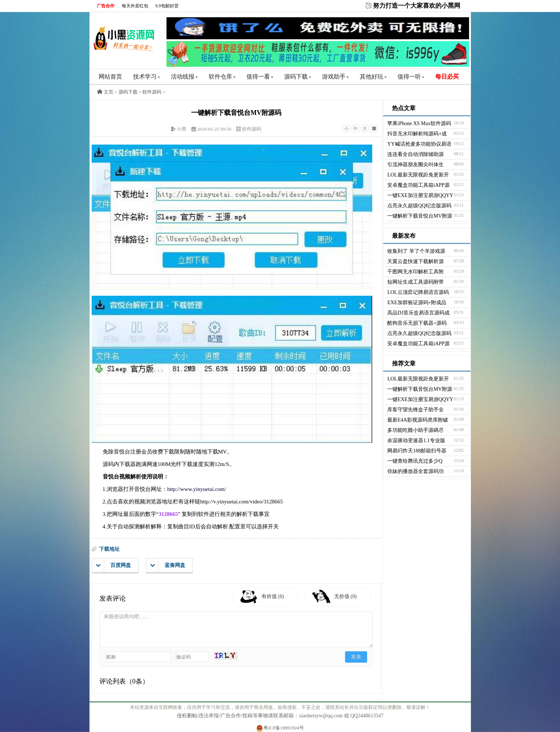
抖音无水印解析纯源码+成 (417, 134)
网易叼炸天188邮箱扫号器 (417, 451)
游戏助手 (335, 77)
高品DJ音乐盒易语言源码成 (418, 313)
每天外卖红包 (135, 6)
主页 (109, 92)
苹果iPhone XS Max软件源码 (419, 123)
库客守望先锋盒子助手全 (416, 410)
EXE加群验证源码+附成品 (417, 303)
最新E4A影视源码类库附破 (418, 420)
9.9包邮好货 (167, 6)
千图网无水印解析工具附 (416, 272)
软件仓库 (222, 77)
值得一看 (260, 77)
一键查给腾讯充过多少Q (415, 461)
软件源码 (152, 92)
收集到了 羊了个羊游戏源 (416, 251)
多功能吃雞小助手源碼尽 (416, 430)
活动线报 (184, 77)
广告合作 (106, 6)
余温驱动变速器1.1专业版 (416, 440)
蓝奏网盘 (168, 565)
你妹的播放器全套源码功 (416, 471)
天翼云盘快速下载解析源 (416, 261)
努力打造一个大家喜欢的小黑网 (417, 6)
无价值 (345, 596)
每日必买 (447, 77)
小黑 (182, 129)
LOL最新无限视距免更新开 (418, 175)
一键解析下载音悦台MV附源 (420, 216)
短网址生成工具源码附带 (416, 282)
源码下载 (298, 77)
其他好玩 (373, 77)
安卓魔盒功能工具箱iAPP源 (418, 185)
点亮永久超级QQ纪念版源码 (419, 206)
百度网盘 (114, 565)
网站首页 (110, 77)
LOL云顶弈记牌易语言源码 (418, 292)
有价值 (273, 596)
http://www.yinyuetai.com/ (197, 489)
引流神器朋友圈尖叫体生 (416, 165)
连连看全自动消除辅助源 (416, 154)
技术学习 (147, 77)
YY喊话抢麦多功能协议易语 (419, 144)
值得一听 (411, 77)
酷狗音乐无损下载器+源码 (417, 323)
